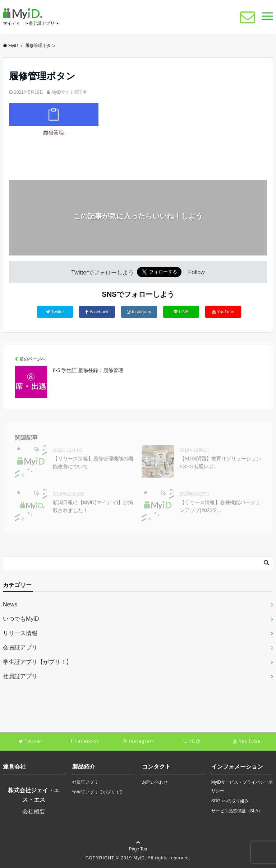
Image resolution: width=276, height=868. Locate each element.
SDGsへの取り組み (230, 801)
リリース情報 (20, 633)
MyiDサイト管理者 (69, 92)
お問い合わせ (155, 782)
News (10, 604)
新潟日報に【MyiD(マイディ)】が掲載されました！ (93, 506)
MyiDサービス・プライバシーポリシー (242, 787)
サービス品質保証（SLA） (237, 811)
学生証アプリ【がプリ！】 (37, 662)
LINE (181, 312)
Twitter (55, 312)
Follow (196, 273)
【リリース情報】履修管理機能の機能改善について (93, 463)
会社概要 (34, 811)
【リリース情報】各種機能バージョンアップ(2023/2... (220, 506)
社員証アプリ (20, 676)
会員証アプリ (20, 648)
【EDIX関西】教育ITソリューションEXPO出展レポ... (220, 463)
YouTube (223, 312)
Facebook (97, 312)
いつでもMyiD (21, 619)
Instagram (139, 312)
